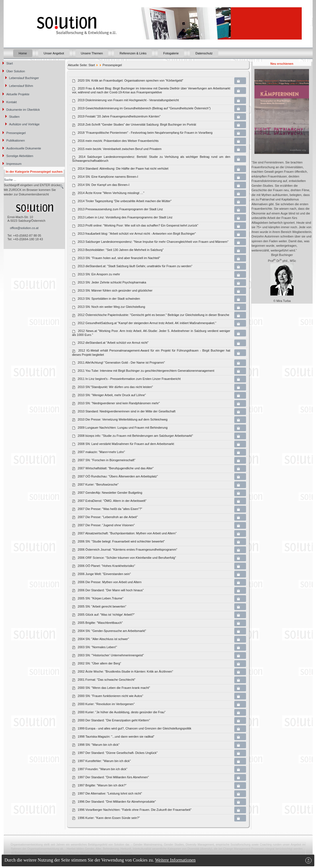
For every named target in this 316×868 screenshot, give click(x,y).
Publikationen (16, 140)
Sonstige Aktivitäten (20, 156)
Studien (14, 117)
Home (23, 53)
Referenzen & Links (133, 53)
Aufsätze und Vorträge (24, 124)
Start (10, 63)
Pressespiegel (16, 133)
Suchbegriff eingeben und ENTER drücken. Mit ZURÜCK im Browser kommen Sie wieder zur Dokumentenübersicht (33, 190)
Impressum (14, 164)
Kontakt (12, 102)
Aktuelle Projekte (18, 94)
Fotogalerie (171, 53)
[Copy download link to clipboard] (240, 81)
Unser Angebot (54, 53)
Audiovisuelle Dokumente (24, 148)
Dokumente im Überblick (23, 110)
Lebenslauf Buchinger (24, 78)
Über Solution (16, 71)
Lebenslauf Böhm (21, 86)
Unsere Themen (92, 53)
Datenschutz (204, 53)
